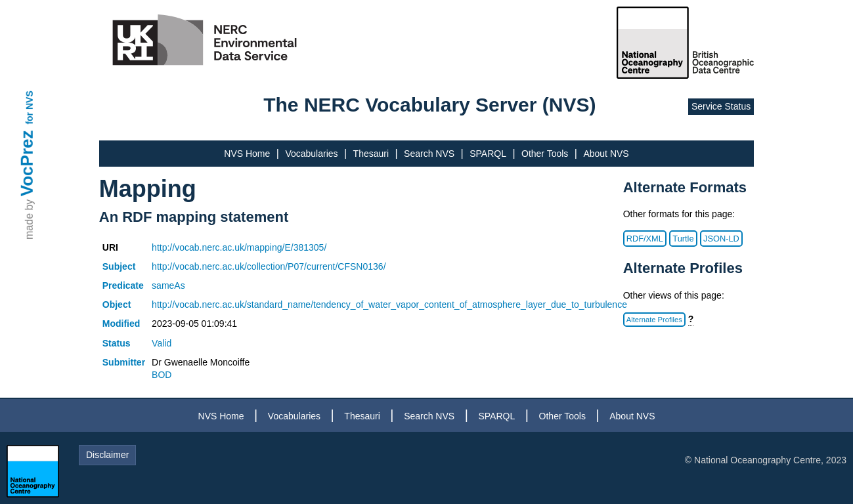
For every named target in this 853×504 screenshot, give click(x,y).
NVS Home (247, 154)
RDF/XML (645, 239)
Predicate (123, 285)
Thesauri (371, 154)
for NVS (30, 107)
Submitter (124, 362)
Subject (119, 266)
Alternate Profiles (654, 320)
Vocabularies (311, 154)
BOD (162, 375)
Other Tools (545, 154)
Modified (121, 324)
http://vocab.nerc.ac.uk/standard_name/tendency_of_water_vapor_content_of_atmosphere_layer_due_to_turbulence (389, 304)
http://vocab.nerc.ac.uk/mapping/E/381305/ (239, 247)
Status (117, 343)
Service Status (721, 106)
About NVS (606, 154)
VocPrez (27, 163)
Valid (162, 343)
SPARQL (488, 154)
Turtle (683, 239)
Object (117, 304)
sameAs (168, 285)
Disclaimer (107, 455)
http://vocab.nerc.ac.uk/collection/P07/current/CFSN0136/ (269, 266)
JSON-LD (721, 239)
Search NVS (429, 154)
